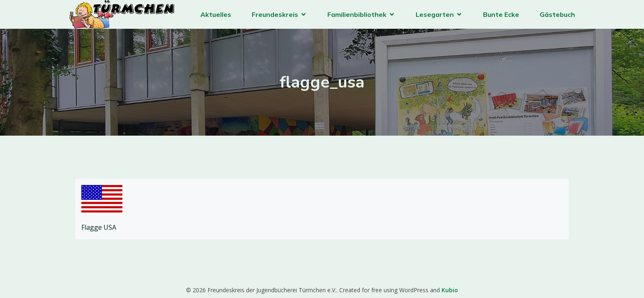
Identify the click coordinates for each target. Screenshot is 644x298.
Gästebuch (557, 14)
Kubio (450, 290)
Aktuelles (216, 14)
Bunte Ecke (501, 14)
